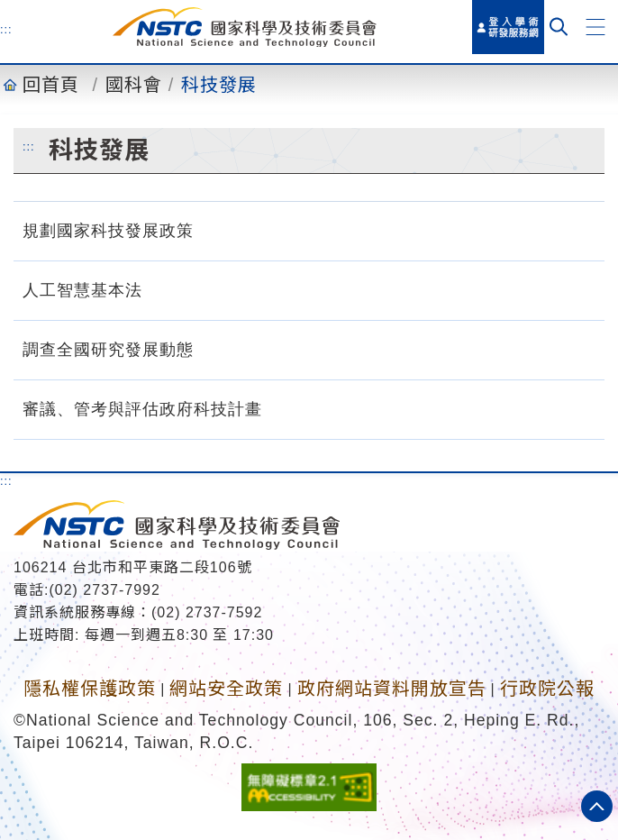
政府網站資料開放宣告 (392, 689)
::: (6, 29)
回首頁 (51, 85)
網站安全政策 (226, 689)
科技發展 (219, 85)
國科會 (134, 85)
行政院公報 (547, 689)
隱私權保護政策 (90, 689)
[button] (595, 27)
